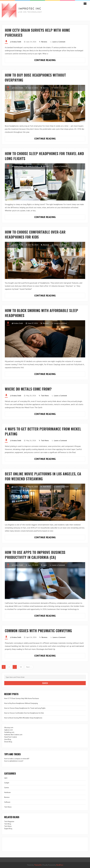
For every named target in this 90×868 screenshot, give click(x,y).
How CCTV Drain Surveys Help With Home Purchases (37, 33)
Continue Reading (51, 61)
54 (21, 667)
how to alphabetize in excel (13, 761)
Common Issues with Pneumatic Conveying (38, 631)
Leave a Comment (59, 42)
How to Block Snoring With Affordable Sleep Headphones (41, 313)
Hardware (7, 792)
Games (7, 788)
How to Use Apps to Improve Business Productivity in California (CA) (35, 555)
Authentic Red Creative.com (13, 735)
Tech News (45, 396)
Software (7, 802)
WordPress (60, 865)
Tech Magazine (9, 821)
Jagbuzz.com (9, 730)
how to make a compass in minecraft (16, 759)
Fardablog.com (9, 732)
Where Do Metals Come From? (28, 389)
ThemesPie (38, 865)
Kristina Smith (16, 42)
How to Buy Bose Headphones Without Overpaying (35, 77)
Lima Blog (8, 739)
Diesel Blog (8, 742)
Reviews (44, 42)
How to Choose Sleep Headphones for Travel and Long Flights (44, 156)
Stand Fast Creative (11, 737)
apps (45, 565)
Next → (29, 667)
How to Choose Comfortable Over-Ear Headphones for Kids (35, 234)
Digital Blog (8, 829)
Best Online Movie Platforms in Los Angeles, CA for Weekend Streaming (43, 476)
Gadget (7, 783)
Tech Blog (8, 824)
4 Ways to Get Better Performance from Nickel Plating (43, 431)
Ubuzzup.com (9, 728)
